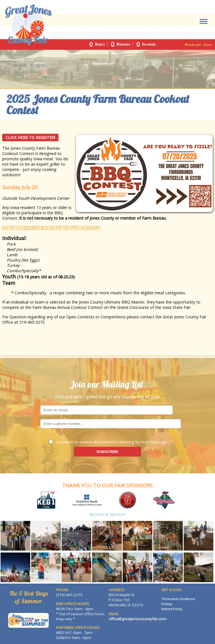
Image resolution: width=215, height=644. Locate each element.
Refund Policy (172, 609)
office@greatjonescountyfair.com (137, 619)
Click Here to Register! (30, 138)
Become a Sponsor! (107, 514)
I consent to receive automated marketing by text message (108, 442)
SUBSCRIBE (108, 452)
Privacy (167, 604)
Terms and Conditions (178, 599)
